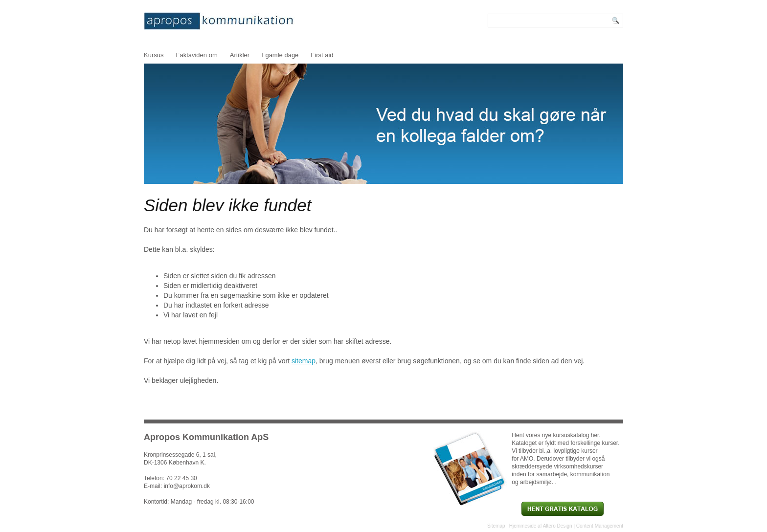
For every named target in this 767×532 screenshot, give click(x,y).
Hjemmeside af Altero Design (541, 526)
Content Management (600, 526)
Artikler (240, 55)
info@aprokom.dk (187, 486)
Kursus (154, 55)
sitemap (304, 361)
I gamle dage (280, 55)
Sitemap (496, 526)
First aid (322, 55)
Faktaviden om (196, 55)
